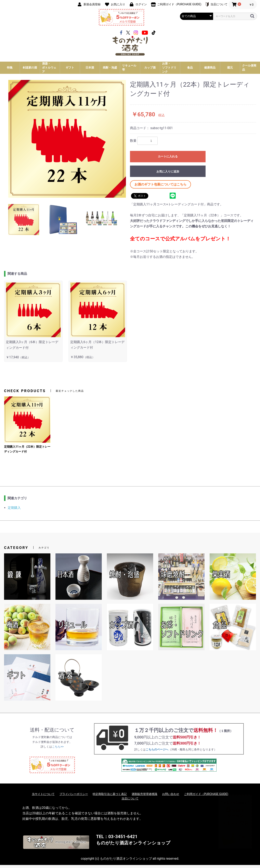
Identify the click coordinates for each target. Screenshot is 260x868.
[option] (67, 142)
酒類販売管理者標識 (144, 797)
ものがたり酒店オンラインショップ (133, 846)
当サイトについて (43, 797)
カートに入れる (168, 159)
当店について (130, 801)
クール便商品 (249, 71)
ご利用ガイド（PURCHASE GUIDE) (206, 797)
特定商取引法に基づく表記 (110, 797)
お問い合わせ (171, 797)
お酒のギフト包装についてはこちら (160, 187)
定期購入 (14, 511)
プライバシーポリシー (74, 797)
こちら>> (58, 750)
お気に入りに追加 (168, 174)
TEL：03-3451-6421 (117, 840)
